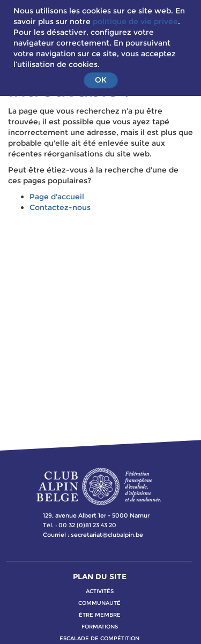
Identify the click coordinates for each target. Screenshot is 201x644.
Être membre (100, 615)
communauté (99, 603)
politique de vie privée (135, 21)
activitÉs (100, 591)
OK (101, 80)
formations (100, 627)
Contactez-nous (60, 207)
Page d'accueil (57, 197)
